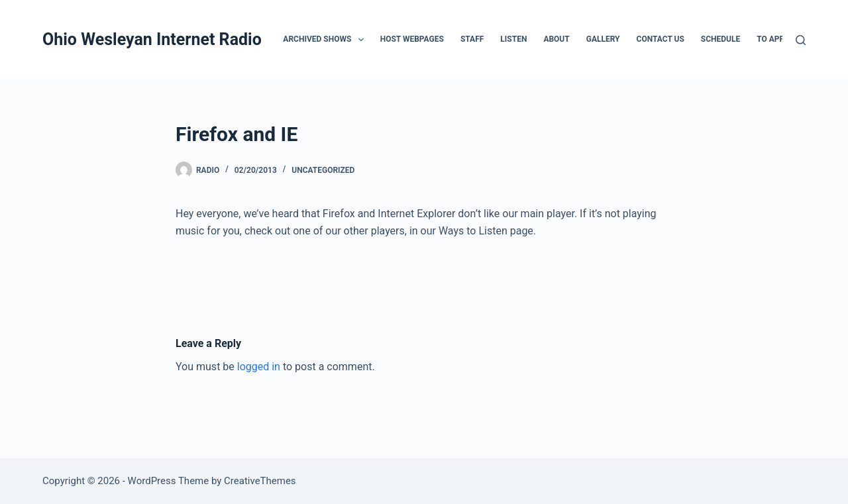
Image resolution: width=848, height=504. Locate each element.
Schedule (720, 39)
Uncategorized (323, 170)
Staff (472, 39)
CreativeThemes (260, 481)
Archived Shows (326, 40)
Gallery (603, 39)
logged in (259, 367)
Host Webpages (412, 39)
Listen (513, 39)
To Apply (774, 39)
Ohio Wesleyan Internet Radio (152, 39)
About (556, 39)
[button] (361, 40)
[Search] (801, 40)
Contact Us (661, 39)
